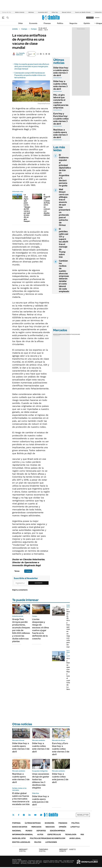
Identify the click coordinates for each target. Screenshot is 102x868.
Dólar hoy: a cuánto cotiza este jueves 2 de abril (60, 778)
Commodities (69, 334)
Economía (33, 23)
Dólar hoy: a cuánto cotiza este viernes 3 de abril (60, 85)
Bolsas (62, 334)
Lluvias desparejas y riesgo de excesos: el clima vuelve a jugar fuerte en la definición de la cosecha (40, 629)
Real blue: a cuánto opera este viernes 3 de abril (60, 134)
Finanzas (47, 23)
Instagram (24, 815)
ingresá (97, 18)
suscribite (90, 18)
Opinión (87, 23)
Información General (23, 834)
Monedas (56, 334)
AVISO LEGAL (75, 838)
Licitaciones (51, 842)
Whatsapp (41, 815)
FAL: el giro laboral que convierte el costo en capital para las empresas (61, 101)
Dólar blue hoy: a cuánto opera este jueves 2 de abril (41, 800)
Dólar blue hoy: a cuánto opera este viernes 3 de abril (61, 71)
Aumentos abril (43, 12)
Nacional (17, 831)
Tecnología (71, 834)
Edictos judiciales (21, 842)
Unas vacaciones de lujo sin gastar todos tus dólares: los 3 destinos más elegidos (41, 781)
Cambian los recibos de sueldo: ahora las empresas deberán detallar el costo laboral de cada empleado (64, 276)
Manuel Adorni (66, 12)
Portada (16, 823)
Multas (38, 842)
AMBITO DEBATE (68, 850)
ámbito (15, 29)
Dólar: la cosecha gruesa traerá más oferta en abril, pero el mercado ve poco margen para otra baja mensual (32, 66)
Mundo (29, 831)
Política (60, 23)
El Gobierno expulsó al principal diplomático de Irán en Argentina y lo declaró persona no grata (65, 170)
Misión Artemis (20, 12)
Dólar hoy (55, 12)
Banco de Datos (20, 827)
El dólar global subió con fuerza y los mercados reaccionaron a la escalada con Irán (21, 799)
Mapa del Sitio (19, 838)
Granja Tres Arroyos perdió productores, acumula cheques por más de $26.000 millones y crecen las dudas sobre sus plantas (21, 630)
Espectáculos (54, 834)
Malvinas (31, 12)
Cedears (77, 334)
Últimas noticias (33, 823)
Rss (82, 834)
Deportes (41, 831)
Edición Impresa (58, 831)
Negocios (73, 23)
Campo (24, 29)
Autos (40, 834)
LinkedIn (29, 815)
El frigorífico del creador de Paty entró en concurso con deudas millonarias (48, 205)
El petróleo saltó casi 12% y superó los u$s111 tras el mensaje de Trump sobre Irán (64, 243)
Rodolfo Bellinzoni (20, 54)
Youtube (35, 815)
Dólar (21, 23)
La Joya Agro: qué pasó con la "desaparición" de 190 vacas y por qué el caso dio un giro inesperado (30, 208)
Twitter (13, 815)
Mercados (36, 827)
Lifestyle (75, 827)
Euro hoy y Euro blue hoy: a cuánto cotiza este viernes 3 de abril (61, 119)
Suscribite (39, 583)
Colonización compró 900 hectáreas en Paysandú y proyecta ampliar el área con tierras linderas (30, 75)
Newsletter (83, 815)
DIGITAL (24, 850)
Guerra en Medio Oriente (83, 12)
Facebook (19, 815)
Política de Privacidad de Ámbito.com (48, 838)
